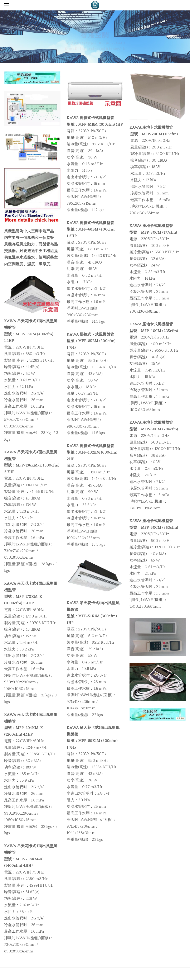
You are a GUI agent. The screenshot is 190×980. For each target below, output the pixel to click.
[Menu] (7, 5)
